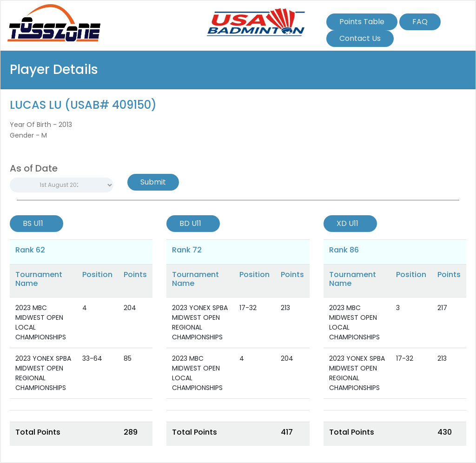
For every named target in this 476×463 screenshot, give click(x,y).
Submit (153, 182)
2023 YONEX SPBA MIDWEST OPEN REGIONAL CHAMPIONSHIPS (43, 373)
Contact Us (360, 38)
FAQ (420, 22)
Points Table (362, 22)
